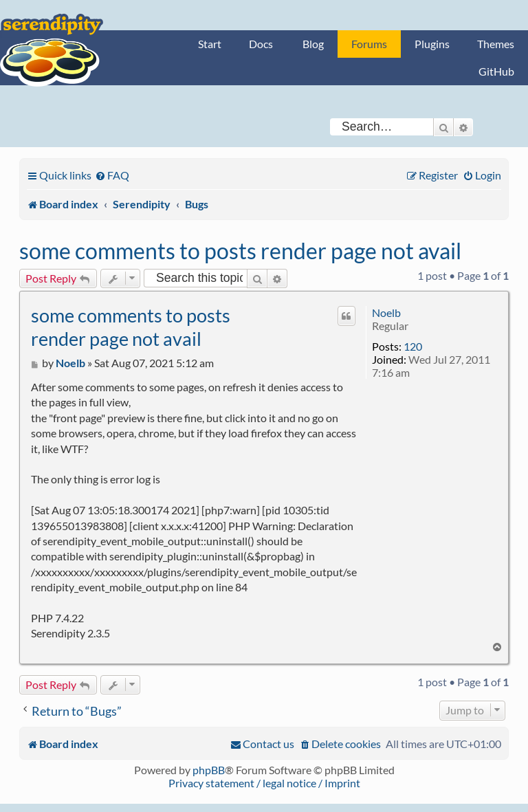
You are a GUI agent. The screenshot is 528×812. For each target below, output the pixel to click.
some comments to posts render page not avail (240, 251)
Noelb (386, 312)
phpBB (209, 770)
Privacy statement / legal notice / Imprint (264, 783)
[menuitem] (112, 175)
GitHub (496, 71)
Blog (313, 44)
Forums (369, 44)
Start (210, 44)
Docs (261, 44)
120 (413, 346)
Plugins (432, 44)
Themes (496, 44)
